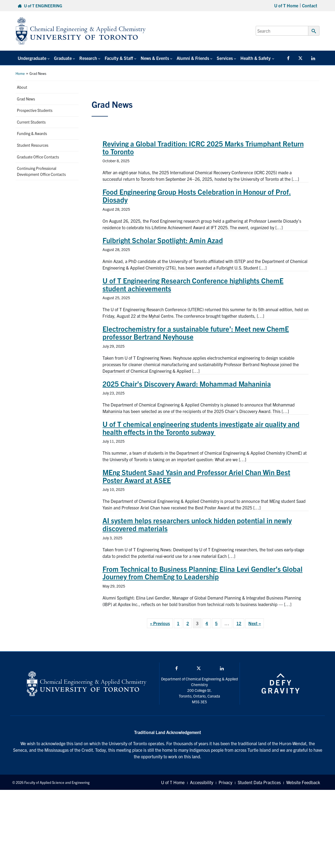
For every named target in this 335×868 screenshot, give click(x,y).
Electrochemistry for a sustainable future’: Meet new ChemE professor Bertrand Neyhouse (196, 332)
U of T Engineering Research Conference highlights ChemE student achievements (193, 284)
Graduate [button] (63, 58)
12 (239, 623)
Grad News (26, 99)
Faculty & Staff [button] (119, 58)
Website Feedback (303, 782)
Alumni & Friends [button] (193, 58)
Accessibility (202, 782)
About (22, 87)
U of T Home (286, 5)
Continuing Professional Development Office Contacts (41, 171)
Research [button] (88, 58)
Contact (310, 5)
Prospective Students (35, 110)
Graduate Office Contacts (38, 157)
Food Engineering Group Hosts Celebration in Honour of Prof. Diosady (197, 195)
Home (20, 73)
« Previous (160, 623)
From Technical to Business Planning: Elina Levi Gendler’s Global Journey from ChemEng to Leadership (203, 573)
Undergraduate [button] (32, 58)
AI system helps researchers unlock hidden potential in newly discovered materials (197, 524)
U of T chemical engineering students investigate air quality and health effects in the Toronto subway (201, 428)
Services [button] (225, 58)
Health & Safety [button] (256, 58)
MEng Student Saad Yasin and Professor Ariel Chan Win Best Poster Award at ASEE (196, 476)
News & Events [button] (155, 58)
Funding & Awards (32, 133)
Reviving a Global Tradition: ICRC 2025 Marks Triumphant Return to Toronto (203, 147)
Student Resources (33, 145)
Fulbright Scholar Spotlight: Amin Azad (163, 240)
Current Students (31, 122)
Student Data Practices (259, 782)
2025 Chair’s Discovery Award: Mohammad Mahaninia (187, 383)
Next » (255, 623)
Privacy (225, 782)
